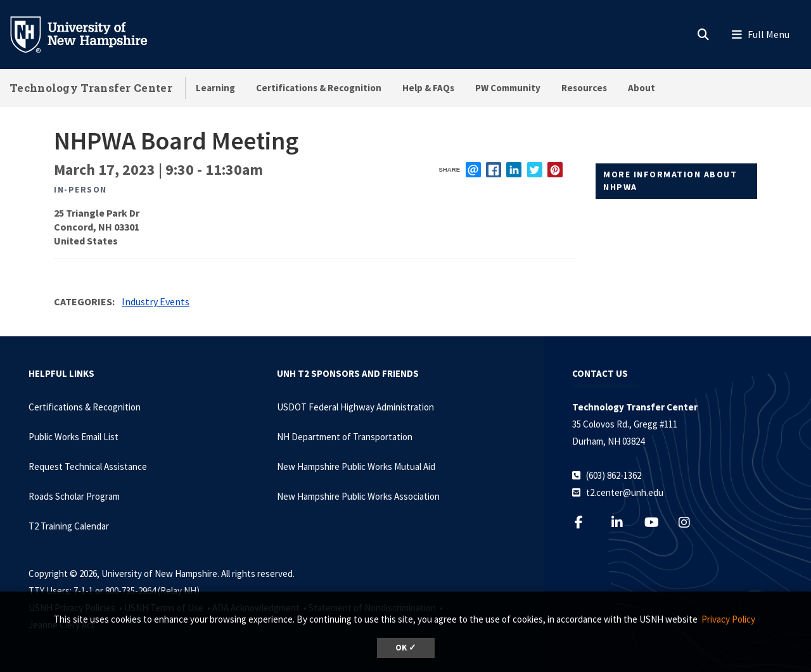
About (642, 88)
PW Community (508, 88)
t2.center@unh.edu (625, 492)
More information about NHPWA (670, 181)
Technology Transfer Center (91, 88)
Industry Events (156, 301)
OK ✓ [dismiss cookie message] (406, 648)
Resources (584, 88)
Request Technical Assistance (88, 466)
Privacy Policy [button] (728, 619)
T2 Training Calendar (69, 526)
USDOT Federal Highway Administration (355, 407)
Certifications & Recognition (319, 88)
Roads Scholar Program (74, 496)
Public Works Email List (73, 437)
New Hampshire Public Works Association (358, 496)
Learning (215, 88)
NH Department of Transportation (345, 437)
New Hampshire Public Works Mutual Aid (356, 466)
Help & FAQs (428, 88)
